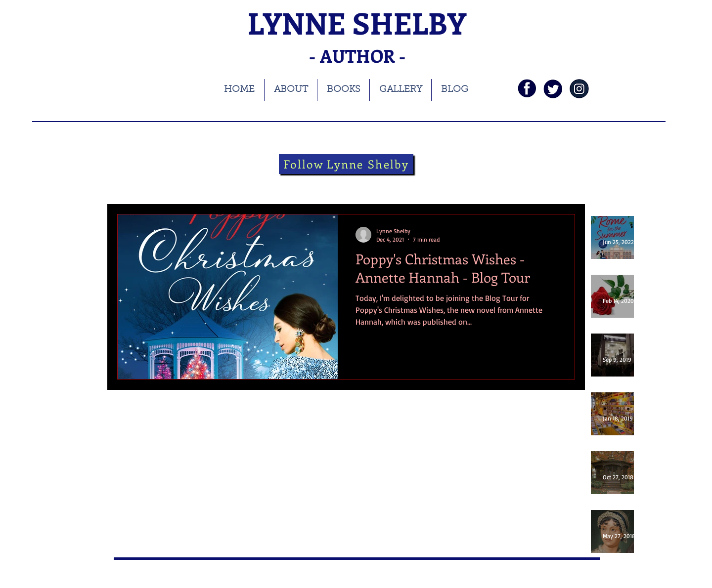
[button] (562, 186)
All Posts (130, 184)
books (171, 184)
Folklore (384, 184)
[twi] (553, 89)
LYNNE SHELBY (357, 22)
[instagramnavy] (579, 89)
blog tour (214, 184)
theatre (342, 184)
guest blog (432, 184)
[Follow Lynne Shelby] (346, 164)
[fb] (527, 89)
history (258, 184)
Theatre (300, 184)
